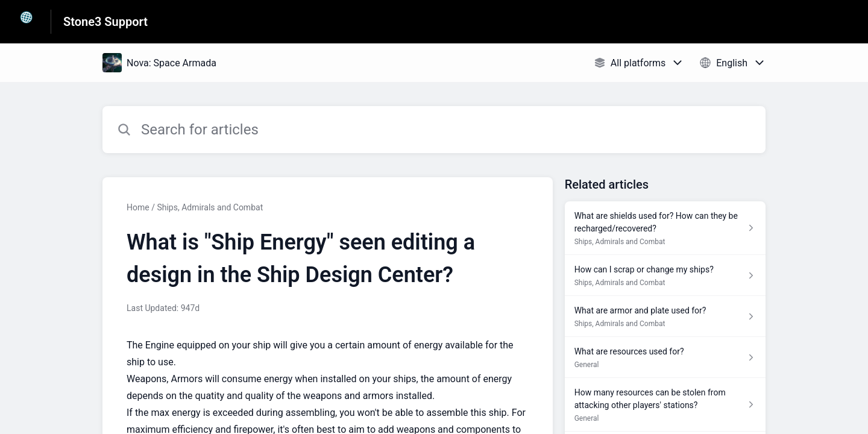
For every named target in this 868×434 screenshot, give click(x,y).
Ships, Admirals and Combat (210, 207)
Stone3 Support (105, 22)
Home (138, 207)
